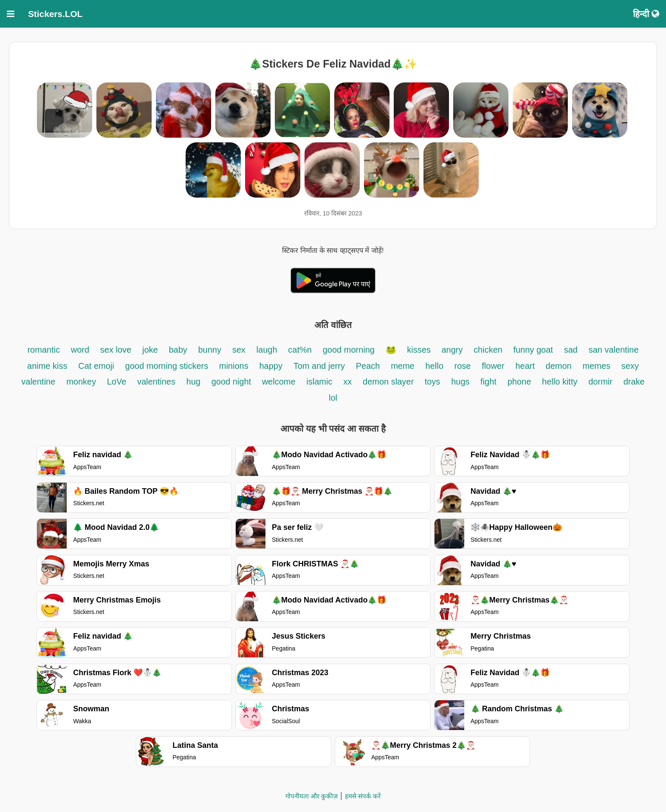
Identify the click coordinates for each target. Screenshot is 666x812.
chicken (489, 350)
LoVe (118, 382)
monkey (82, 382)
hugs (461, 382)
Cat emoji (96, 366)
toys (433, 382)
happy (271, 366)
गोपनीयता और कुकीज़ (312, 796)
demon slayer (389, 382)
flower (493, 366)
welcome (279, 382)
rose (463, 366)
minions (234, 366)
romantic (45, 350)
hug (193, 382)
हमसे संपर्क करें (363, 796)
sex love (116, 350)
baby (179, 350)
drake (634, 382)
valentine (38, 382)
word (80, 350)
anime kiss (47, 366)
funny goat (533, 350)
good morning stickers (168, 366)
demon (559, 366)
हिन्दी (646, 14)
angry (453, 350)
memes (597, 366)
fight (488, 382)
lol (333, 398)
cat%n (300, 350)
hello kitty (560, 382)
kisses (420, 350)
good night (233, 382)
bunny (210, 350)
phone (519, 382)
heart (526, 366)
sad (571, 350)
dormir (600, 382)
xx (347, 382)
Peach (368, 366)
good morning (350, 350)
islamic (319, 382)
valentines (158, 382)
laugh (267, 350)
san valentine (614, 350)
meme (403, 366)
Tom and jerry (319, 366)
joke (150, 350)
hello (435, 366)
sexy (630, 366)
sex (239, 350)
